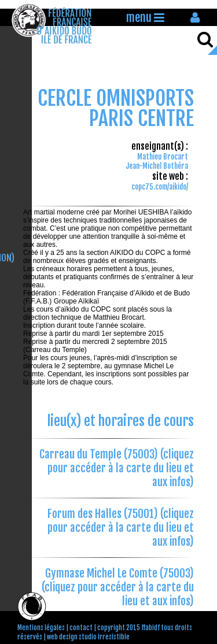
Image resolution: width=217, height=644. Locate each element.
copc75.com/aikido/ (160, 187)
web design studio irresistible (88, 637)
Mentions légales (41, 628)
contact (81, 628)
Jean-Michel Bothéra (157, 166)
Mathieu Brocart (163, 157)
